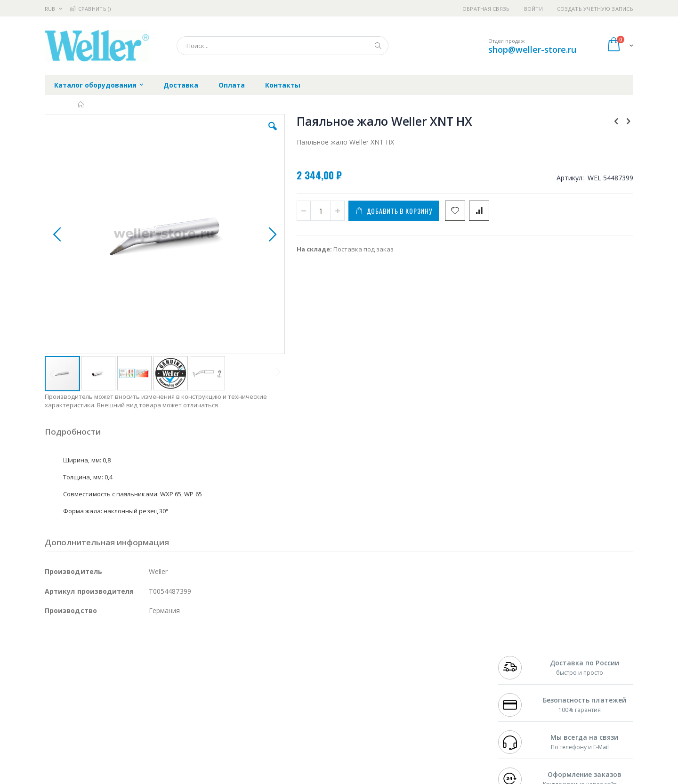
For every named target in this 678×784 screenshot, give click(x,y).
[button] (213, 133)
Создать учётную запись (595, 9)
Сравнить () (90, 9)
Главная (81, 105)
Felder (121, 684)
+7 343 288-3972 (519, 675)
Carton (150, 703)
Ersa (78, 656)
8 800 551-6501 (521, 684)
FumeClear (83, 666)
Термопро (150, 666)
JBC (98, 656)
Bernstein (59, 739)
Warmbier (90, 721)
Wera (118, 739)
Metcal (116, 666)
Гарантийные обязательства (290, 656)
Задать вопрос (268, 721)
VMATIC (157, 721)
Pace (119, 656)
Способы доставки (424, 675)
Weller (144, 656)
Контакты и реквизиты (431, 656)
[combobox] (282, 46)
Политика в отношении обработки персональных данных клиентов (298, 698)
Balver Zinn (61, 684)
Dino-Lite (119, 703)
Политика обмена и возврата (291, 675)
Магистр (186, 666)
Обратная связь (486, 9)
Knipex (91, 739)
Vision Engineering (71, 703)
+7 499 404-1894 (519, 656)
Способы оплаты (422, 693)
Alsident (174, 656)
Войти (533, 9)
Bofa (52, 666)
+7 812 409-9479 (519, 666)
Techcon (125, 721)
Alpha (94, 684)
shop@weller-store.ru (532, 49)
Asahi (146, 684)
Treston (56, 721)
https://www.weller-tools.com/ (202, 777)
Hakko (54, 656)
